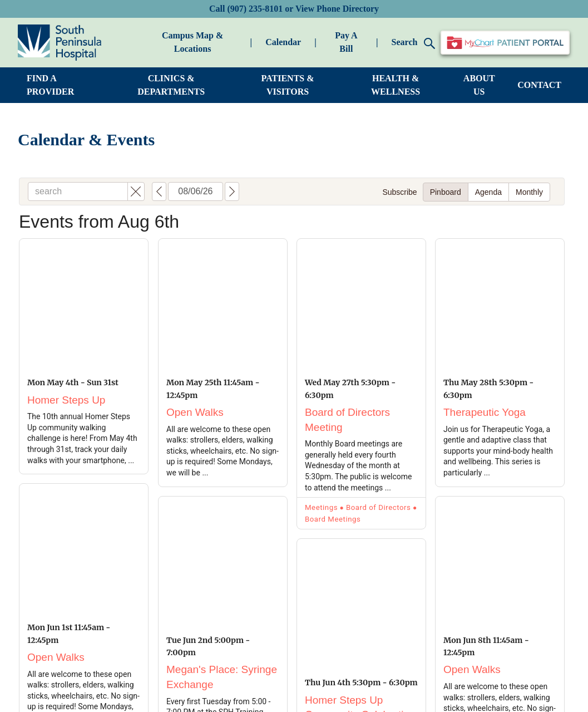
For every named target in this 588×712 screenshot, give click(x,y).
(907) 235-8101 (255, 9)
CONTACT (539, 85)
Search (414, 43)
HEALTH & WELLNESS (396, 85)
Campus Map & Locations (192, 42)
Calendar (283, 42)
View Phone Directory (337, 9)
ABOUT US (479, 85)
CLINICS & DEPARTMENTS (171, 85)
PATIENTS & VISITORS (288, 85)
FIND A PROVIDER (50, 85)
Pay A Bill (346, 42)
